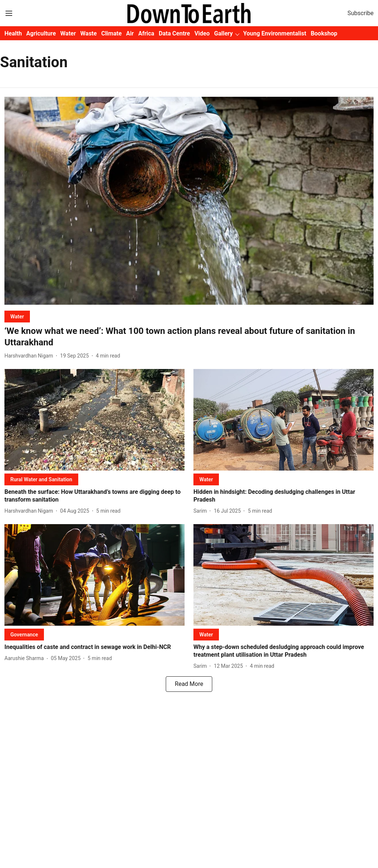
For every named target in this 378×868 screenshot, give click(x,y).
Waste (89, 33)
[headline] (189, 337)
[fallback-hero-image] (189, 201)
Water (68, 33)
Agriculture (41, 33)
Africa (146, 33)
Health (13, 33)
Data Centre (174, 33)
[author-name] (30, 356)
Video (202, 33)
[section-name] (17, 316)
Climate (111, 33)
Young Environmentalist (275, 33)
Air (130, 33)
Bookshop (324, 33)
